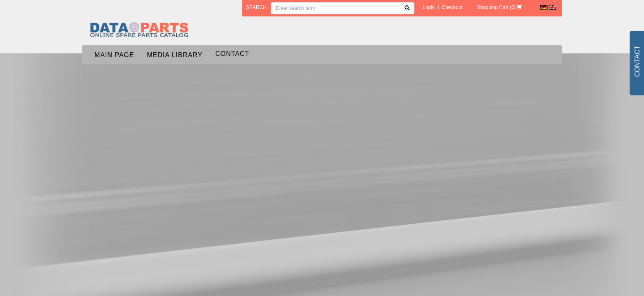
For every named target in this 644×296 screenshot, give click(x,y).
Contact (232, 54)
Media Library (175, 55)
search (256, 7)
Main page (114, 55)
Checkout (452, 7)
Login (429, 7)
